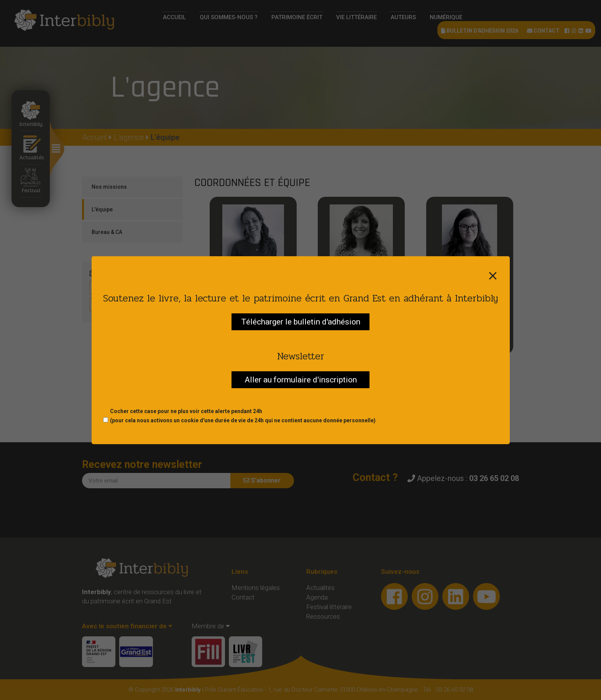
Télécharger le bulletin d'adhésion (301, 322)
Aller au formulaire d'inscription (301, 380)
